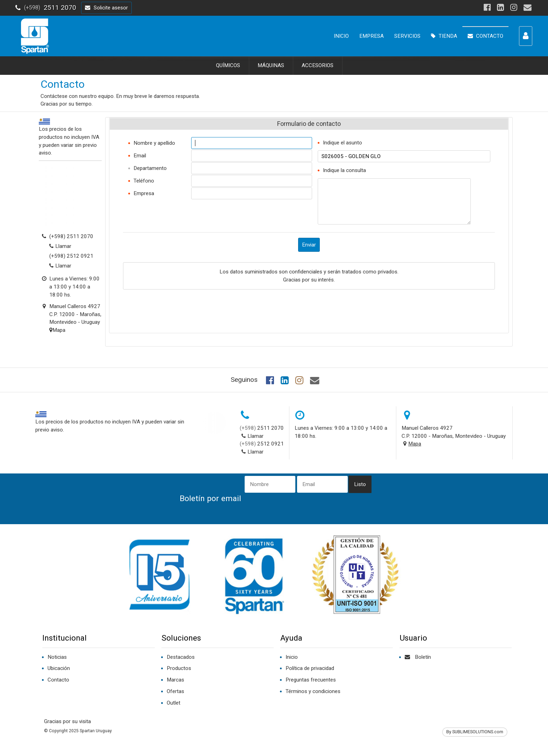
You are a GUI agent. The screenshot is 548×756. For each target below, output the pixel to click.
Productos (179, 668)
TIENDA (444, 36)
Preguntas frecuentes (311, 680)
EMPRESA (372, 36)
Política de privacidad (310, 668)
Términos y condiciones (313, 691)
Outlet (174, 703)
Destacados (181, 657)
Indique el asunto (342, 143)
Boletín (418, 657)
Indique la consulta (344, 170)
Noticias (57, 657)
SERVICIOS (407, 36)
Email (140, 156)
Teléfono (144, 181)
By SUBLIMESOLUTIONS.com (475, 732)
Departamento (150, 168)
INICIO (341, 36)
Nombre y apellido (154, 143)
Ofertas (175, 691)
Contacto (58, 680)
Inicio (292, 657)
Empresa (144, 193)
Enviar (309, 245)
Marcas (175, 680)
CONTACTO (485, 36)
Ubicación (59, 668)
